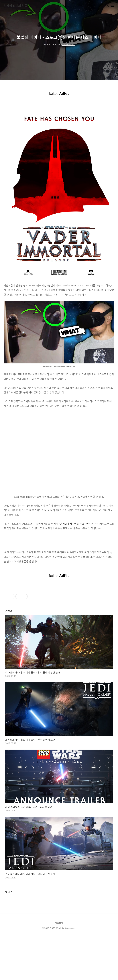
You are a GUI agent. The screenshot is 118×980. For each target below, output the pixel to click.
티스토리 (59, 923)
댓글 (9, 892)
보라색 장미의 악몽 (16, 6)
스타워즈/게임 (69, 44)
